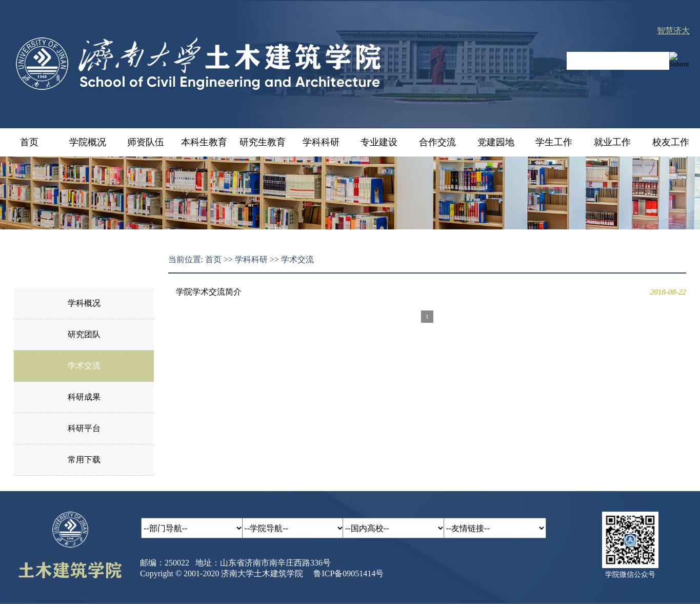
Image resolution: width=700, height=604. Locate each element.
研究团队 (84, 334)
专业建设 (379, 142)
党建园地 (496, 142)
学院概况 (88, 142)
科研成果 (84, 397)
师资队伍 (146, 142)
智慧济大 (673, 31)
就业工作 (612, 142)
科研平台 (84, 428)
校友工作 (671, 142)
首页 (29, 142)
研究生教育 (263, 142)
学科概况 (84, 303)
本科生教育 (204, 142)
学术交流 (84, 366)
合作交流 (437, 142)
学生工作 (554, 142)
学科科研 (321, 142)
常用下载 (84, 460)
